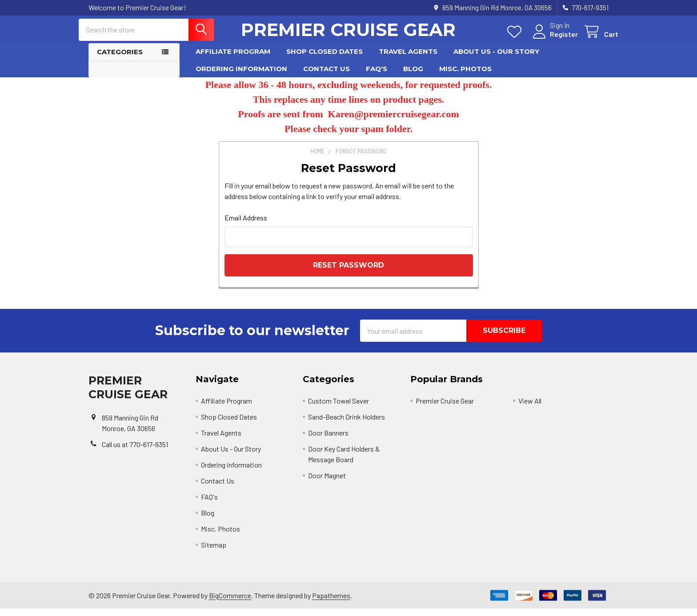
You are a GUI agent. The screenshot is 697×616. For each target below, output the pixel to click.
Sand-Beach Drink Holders (346, 424)
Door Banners (328, 440)
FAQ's (377, 76)
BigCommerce (230, 602)
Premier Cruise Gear (445, 408)
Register (554, 39)
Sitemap (214, 552)
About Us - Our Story (496, 59)
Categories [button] (120, 59)
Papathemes (331, 602)
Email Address (246, 225)
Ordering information (241, 76)
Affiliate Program (233, 59)
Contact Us (326, 76)
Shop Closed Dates (324, 59)
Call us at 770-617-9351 (135, 451)
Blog (413, 76)
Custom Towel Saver (338, 408)
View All (530, 408)
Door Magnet (327, 483)
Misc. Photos (465, 76)
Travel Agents (408, 59)
